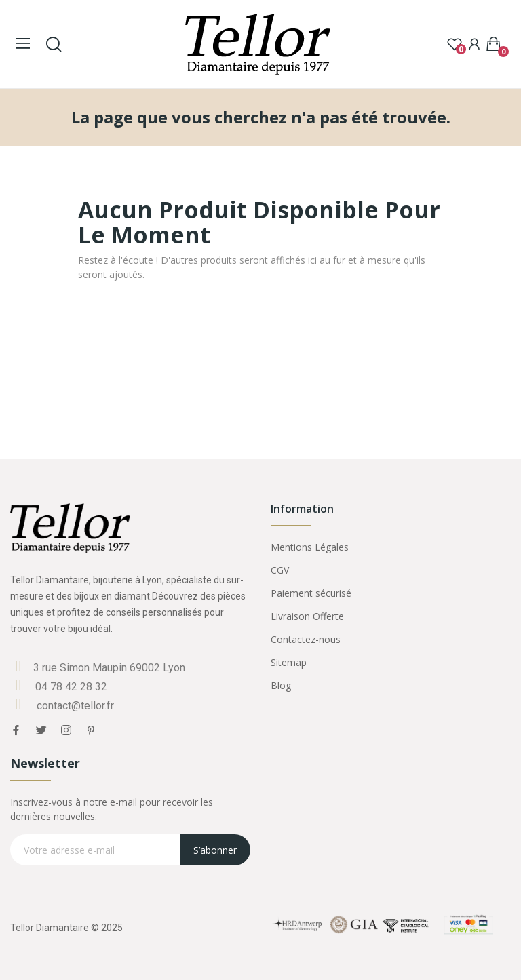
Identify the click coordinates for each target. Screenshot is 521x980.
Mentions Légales (310, 547)
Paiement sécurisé (311, 593)
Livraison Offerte (307, 616)
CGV (280, 570)
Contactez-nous (306, 639)
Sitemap (289, 662)
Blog (281, 685)
